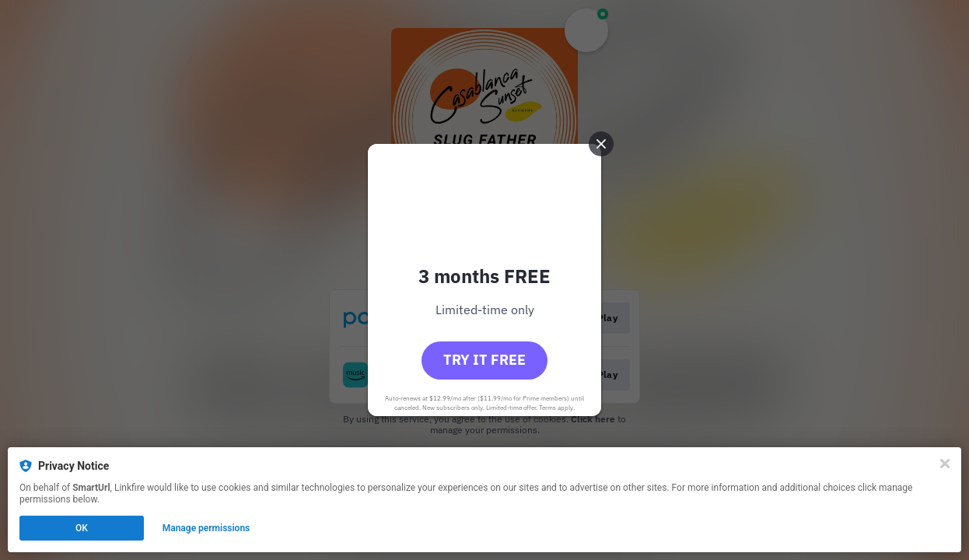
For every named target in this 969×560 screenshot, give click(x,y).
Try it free (484, 360)
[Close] (945, 464)
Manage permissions (206, 528)
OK (82, 528)
